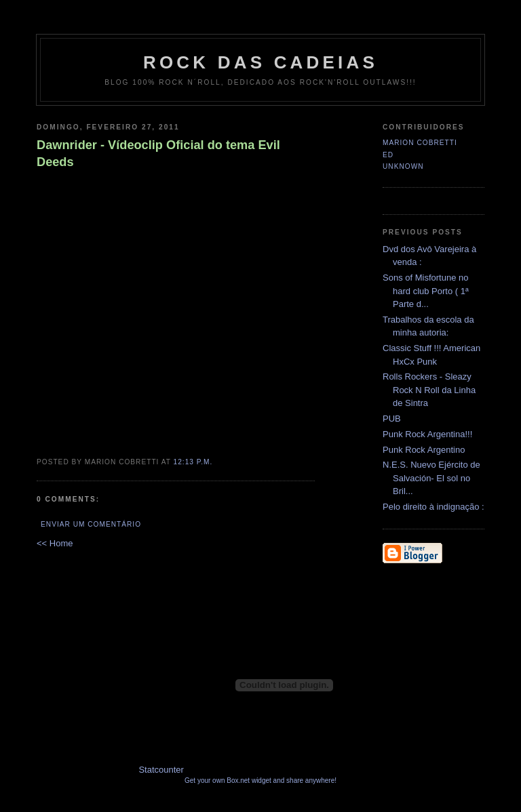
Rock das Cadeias (260, 62)
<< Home (55, 543)
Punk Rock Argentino (424, 450)
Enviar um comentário (91, 524)
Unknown (403, 166)
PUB (392, 419)
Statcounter (161, 770)
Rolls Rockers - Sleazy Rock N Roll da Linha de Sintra (429, 390)
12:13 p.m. (193, 462)
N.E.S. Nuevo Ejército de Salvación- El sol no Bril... (431, 478)
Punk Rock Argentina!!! (427, 434)
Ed (388, 155)
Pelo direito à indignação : (433, 507)
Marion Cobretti (420, 143)
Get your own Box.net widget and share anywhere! (260, 780)
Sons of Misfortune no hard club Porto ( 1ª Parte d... (426, 291)
